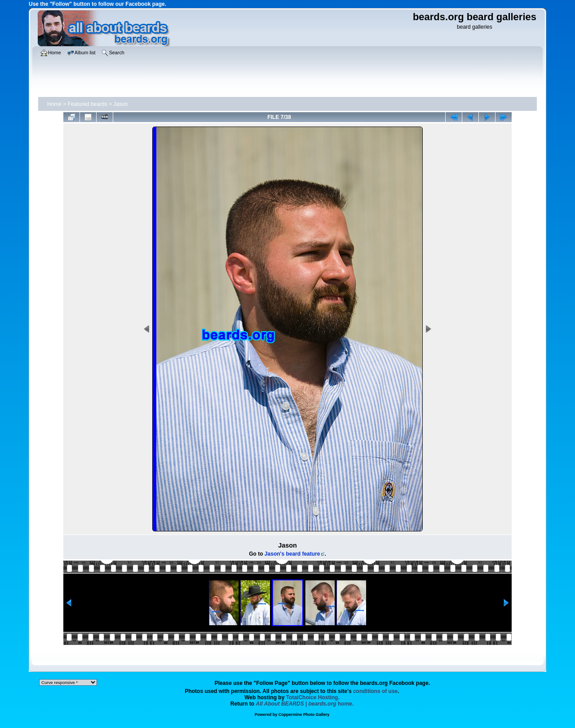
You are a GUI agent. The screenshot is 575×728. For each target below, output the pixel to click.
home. (305, 704)
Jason (120, 104)
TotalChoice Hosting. (313, 697)
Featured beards (88, 104)
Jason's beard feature (292, 554)
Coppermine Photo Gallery (304, 715)
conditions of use (375, 691)
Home (54, 104)
